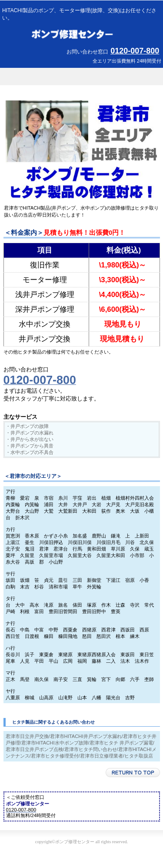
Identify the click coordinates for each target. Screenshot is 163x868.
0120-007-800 (135, 51)
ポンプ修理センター (82, 34)
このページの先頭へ (133, 773)
